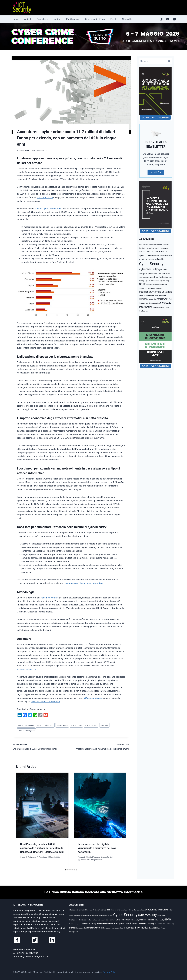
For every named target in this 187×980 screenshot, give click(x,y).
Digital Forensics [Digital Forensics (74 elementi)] (152, 281)
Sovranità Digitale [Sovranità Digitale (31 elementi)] (158, 307)
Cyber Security (91, 725)
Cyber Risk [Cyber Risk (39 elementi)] (161, 259)
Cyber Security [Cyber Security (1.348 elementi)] (151, 264)
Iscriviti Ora (156, 172)
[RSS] (174, 19)
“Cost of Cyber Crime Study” (48, 209)
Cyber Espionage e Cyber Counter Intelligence (41, 746)
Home (16, 19)
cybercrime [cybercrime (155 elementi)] (161, 252)
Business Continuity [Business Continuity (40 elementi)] (100, 910)
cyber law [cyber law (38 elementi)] (142, 259)
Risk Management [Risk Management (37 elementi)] (105, 928)
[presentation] (42, 805)
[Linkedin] (161, 19)
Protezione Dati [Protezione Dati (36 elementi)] (151, 299)
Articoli (28, 19)
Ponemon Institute (50, 598)
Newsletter (127, 19)
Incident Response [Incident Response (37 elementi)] (152, 285)
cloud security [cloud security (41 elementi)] (155, 248)
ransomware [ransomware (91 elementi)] (163, 299)
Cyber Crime (76, 725)
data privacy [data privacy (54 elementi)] (149, 277)
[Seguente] (122, 820)
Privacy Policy (110, 972)
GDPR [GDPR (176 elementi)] (142, 284)
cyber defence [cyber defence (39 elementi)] (155, 256)
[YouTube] (168, 19)
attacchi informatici (45, 725)
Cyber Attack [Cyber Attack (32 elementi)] (151, 252)
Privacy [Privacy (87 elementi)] (142, 299)
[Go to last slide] (20, 820)
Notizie (57, 19)
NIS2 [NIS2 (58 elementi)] (157, 295)
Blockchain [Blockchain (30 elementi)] (159, 245)
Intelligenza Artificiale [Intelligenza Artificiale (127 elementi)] (150, 292)
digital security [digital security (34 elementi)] (164, 281)
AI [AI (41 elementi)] (140, 245)
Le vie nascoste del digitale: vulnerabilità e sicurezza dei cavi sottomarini (97, 848)
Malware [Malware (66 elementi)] (151, 295)
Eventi (113, 19)
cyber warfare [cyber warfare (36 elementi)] (162, 274)
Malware (104, 725)
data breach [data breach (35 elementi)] (101, 920)
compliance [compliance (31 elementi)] (164, 248)
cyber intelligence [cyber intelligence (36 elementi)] (166, 256)
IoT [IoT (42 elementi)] (163, 292)
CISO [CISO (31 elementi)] (148, 248)
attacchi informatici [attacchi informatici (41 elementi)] (148, 245)
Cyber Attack (62, 725)
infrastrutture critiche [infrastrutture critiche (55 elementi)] (153, 288)
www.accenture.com (27, 669)
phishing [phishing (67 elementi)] (163, 295)
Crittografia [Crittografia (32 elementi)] (143, 252)
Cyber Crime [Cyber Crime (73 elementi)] (144, 255)
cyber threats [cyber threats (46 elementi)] (152, 274)
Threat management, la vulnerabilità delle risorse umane (101, 746)
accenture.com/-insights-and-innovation (83, 583)
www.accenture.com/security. (46, 701)
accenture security (26, 725)
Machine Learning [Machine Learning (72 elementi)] (147, 924)
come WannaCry (45, 197)
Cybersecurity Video (95, 19)
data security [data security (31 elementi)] (135, 920)
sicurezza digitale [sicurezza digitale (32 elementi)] (154, 303)
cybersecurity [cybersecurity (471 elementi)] (148, 269)
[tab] (66, 870)
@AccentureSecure (93, 698)
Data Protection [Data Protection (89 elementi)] (161, 277)
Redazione (29, 150)
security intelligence (26, 731)
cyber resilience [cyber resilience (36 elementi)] (151, 259)
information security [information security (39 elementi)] (89, 924)
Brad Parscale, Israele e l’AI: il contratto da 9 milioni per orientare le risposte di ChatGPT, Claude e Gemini (42, 848)
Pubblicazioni (73, 19)
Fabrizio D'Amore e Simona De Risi (99, 857)
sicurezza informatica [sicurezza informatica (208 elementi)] (136, 928)
